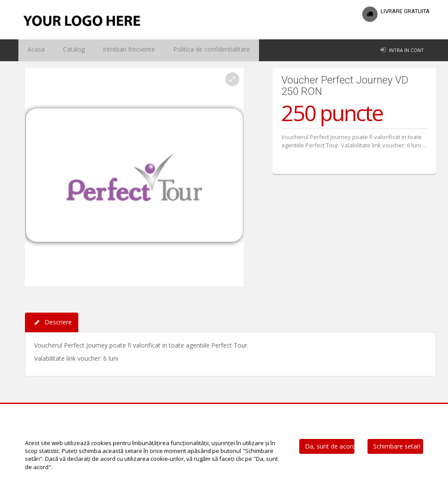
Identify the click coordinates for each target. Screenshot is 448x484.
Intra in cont (406, 50)
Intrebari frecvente (112, 50)
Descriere (52, 322)
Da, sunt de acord (330, 446)
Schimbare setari (397, 446)
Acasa (33, 50)
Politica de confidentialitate (186, 50)
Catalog (64, 50)
